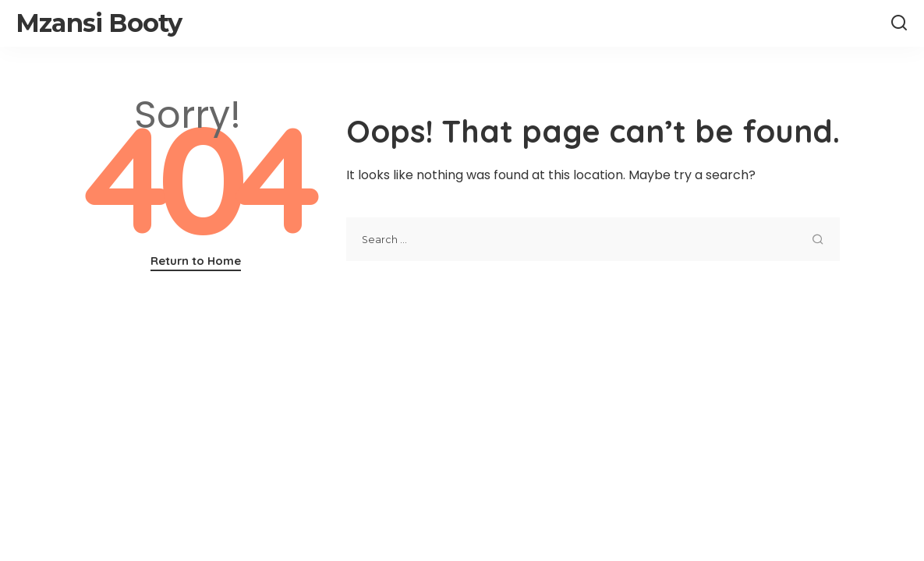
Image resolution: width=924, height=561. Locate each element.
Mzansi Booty (99, 23)
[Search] (899, 23)
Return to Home (196, 261)
